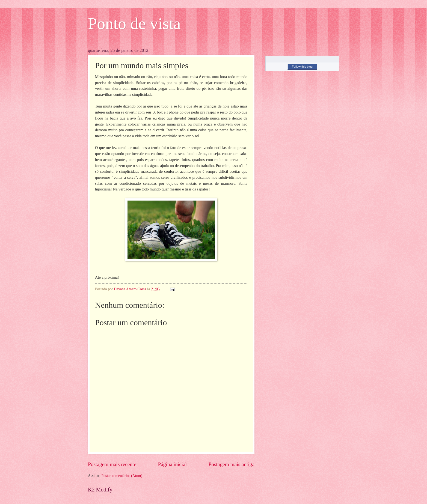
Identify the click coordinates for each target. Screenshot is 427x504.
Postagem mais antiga (232, 464)
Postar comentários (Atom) (122, 476)
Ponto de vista (134, 23)
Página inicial (172, 464)
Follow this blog (302, 67)
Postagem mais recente (112, 464)
